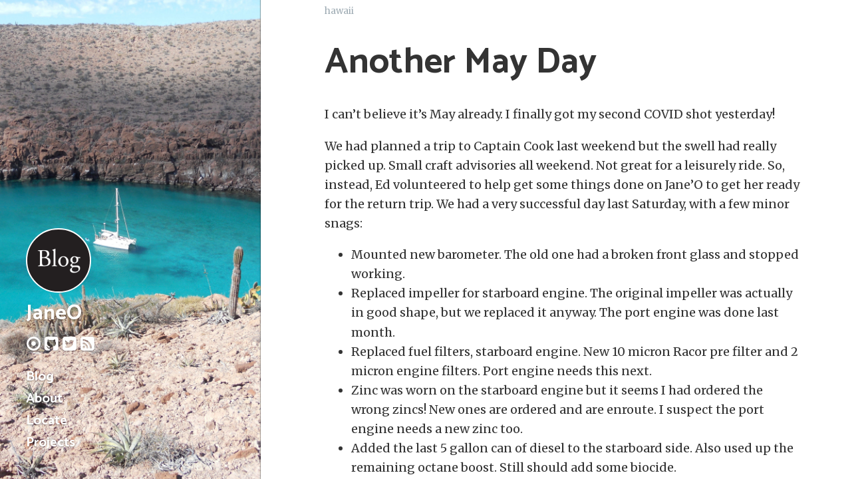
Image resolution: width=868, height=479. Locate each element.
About (44, 399)
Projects (51, 443)
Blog (40, 377)
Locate (47, 421)
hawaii (339, 11)
